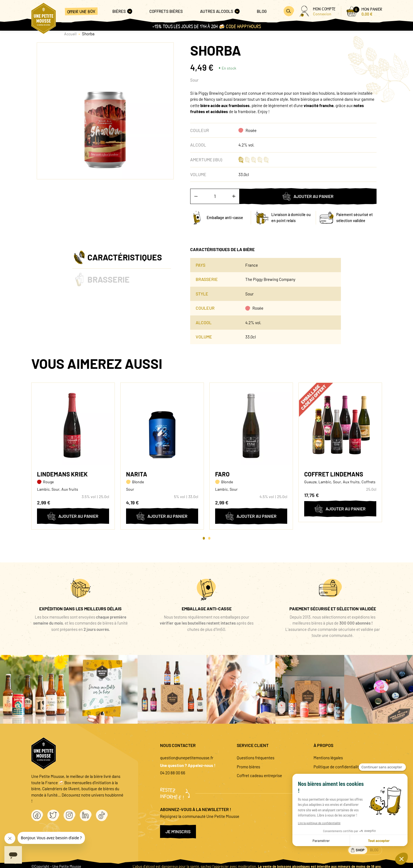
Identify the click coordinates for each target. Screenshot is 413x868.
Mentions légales (328, 758)
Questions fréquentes (256, 758)
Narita (137, 474)
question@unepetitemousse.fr (187, 758)
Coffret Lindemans (334, 474)
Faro (222, 474)
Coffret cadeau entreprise (259, 775)
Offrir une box (81, 11)
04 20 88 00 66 (173, 773)
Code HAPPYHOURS (243, 26)
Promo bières (248, 767)
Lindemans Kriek (62, 474)
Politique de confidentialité (337, 767)
